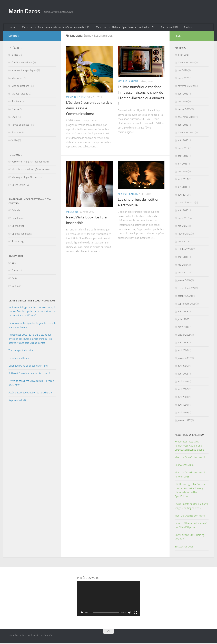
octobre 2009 (185, 297)
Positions (16, 103)
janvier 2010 (184, 282)
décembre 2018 (186, 118)
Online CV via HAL (21, 186)
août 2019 (183, 95)
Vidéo (15, 142)
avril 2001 (183, 398)
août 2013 (183, 212)
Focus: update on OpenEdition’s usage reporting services (191, 507)
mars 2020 (183, 79)
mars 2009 (183, 328)
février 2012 (184, 235)
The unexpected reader (21, 352)
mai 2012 (183, 227)
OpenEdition (18, 227)
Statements (18, 134)
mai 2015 (183, 173)
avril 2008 (183, 352)
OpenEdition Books (22, 235)
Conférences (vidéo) (22, 64)
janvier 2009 (184, 336)
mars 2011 (183, 243)
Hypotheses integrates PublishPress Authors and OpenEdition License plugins (189, 447)
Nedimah (16, 287)
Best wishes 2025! (184, 548)
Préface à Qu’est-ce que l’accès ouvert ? (29, 375)
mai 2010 (183, 266)
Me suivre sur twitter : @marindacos (31, 171)
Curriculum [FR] (172, 28)
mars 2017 (183, 149)
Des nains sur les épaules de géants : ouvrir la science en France (32, 326)
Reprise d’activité (17, 402)
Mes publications (76, 98)
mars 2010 (183, 274)
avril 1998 (183, 414)
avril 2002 (183, 391)
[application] (108, 600)
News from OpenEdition (190, 436)
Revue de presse (20, 126)
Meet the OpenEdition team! (190, 459)
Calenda (16, 212)
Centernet (17, 272)
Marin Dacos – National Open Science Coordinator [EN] (127, 28)
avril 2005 (183, 383)
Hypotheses (18, 219)
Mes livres (72, 213)
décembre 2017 (186, 134)
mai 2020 (183, 72)
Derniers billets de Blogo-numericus (32, 302)
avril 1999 (183, 406)
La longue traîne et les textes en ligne (28, 367)
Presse (15, 111)
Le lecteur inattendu (19, 359)
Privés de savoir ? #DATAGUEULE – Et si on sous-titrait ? (31, 384)
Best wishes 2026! (184, 466)
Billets (15, 56)
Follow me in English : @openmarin (30, 163)
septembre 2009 (187, 305)
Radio (14, 118)
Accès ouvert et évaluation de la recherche (31, 394)
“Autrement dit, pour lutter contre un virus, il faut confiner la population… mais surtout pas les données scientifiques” (32, 313)
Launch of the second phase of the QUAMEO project (191, 527)
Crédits (189, 28)
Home (12, 28)
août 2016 (183, 157)
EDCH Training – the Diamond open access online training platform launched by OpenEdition (190, 492)
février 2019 (184, 111)
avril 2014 (183, 196)
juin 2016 (183, 165)
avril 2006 (183, 367)
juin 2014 (183, 188)
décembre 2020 (186, 64)
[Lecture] (82, 614)
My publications (20, 95)
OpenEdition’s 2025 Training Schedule (189, 538)
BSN (14, 264)
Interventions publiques (24, 72)
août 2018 (183, 126)
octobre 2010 (185, 251)
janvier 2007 (184, 359)
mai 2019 (183, 103)
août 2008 (183, 344)
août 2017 (183, 142)
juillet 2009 (183, 321)
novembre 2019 (186, 87)
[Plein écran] (135, 614)
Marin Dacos (27, 12)
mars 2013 (183, 219)
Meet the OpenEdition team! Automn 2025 (190, 476)
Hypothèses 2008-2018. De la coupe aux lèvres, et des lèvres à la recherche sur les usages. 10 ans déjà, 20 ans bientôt (30, 340)
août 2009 (183, 313)
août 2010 (183, 258)
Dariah (15, 280)
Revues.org (18, 243)
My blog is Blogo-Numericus (27, 179)
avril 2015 (183, 181)
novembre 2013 (186, 204)
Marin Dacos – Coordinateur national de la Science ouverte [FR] (56, 28)
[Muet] (130, 614)
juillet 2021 (183, 56)
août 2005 (183, 375)
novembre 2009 (186, 289)
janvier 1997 (184, 422)
